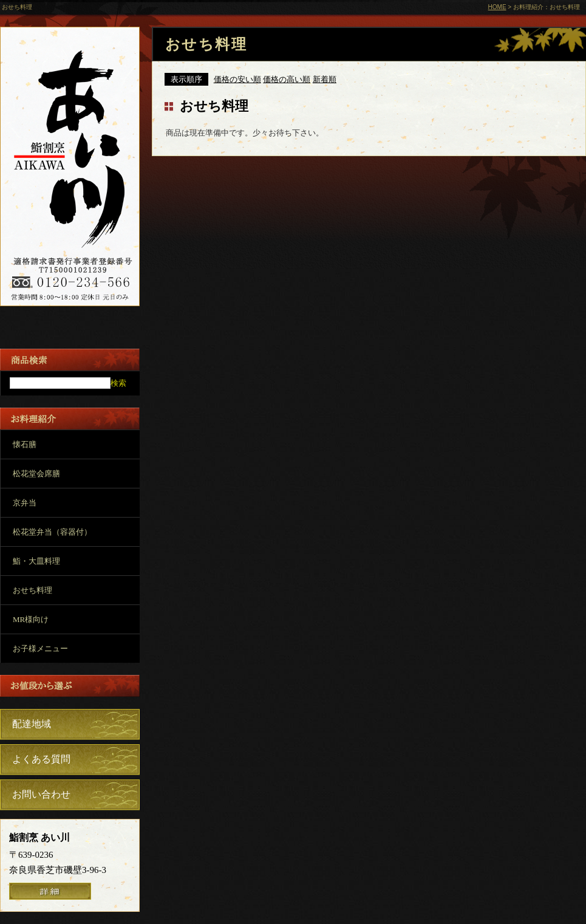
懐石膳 (25, 444)
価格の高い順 (287, 79)
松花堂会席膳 (36, 474)
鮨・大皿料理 (36, 561)
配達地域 (32, 724)
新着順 (325, 79)
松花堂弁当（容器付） (52, 532)
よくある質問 (41, 759)
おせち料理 (32, 590)
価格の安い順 (237, 79)
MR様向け (31, 619)
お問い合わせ (41, 794)
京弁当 (25, 503)
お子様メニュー (40, 649)
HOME (497, 7)
